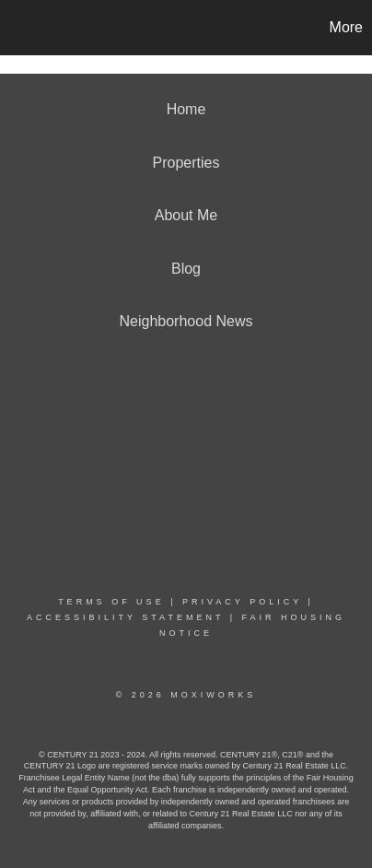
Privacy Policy (242, 602)
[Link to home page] (17, 28)
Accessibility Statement (125, 617)
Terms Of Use (111, 602)
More (346, 27)
